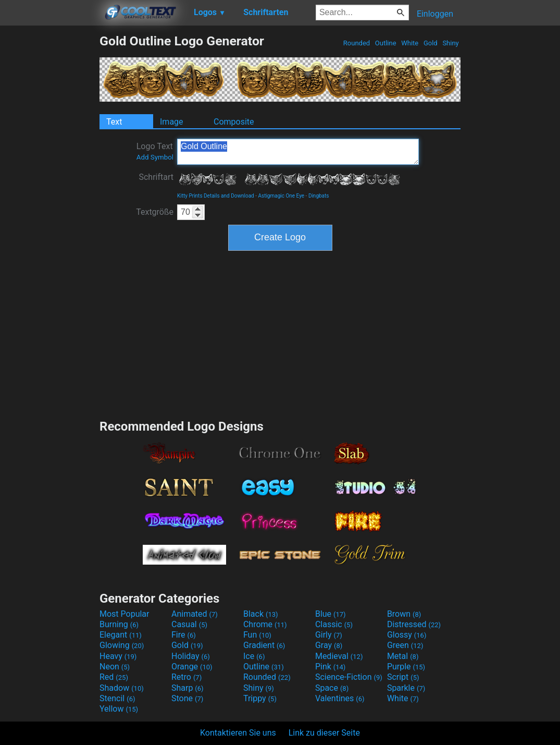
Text (114, 122)
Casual (189, 624)
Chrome (265, 624)
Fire (184, 635)
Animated (195, 614)
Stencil (117, 698)
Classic (334, 624)
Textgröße (155, 212)
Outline (386, 43)
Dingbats (319, 196)
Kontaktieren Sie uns (238, 733)
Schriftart (156, 177)
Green (405, 645)
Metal (403, 656)
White (410, 43)
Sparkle (406, 688)
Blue (331, 614)
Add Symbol (155, 157)
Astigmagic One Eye (281, 196)
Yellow (119, 709)
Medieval (339, 656)
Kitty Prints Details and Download (216, 196)
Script (403, 677)
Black (261, 614)
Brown (404, 614)
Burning (119, 624)
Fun (257, 635)
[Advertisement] (49, 190)
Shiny (451, 43)
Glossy (407, 635)
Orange (192, 667)
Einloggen (435, 14)
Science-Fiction (349, 677)
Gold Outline (298, 152)
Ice (254, 656)
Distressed (414, 624)
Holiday (191, 656)
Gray (329, 645)
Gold (431, 43)
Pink (331, 667)
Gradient (264, 645)
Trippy (260, 698)
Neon (115, 667)
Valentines (340, 698)
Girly (329, 635)
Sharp (188, 688)
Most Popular (125, 614)
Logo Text (155, 151)
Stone (187, 698)
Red (114, 677)
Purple (406, 667)
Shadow (122, 688)
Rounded (357, 43)
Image (172, 122)
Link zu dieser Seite (324, 733)
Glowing (122, 645)
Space (332, 688)
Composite (234, 122)
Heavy (118, 656)
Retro (186, 677)
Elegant (121, 635)
